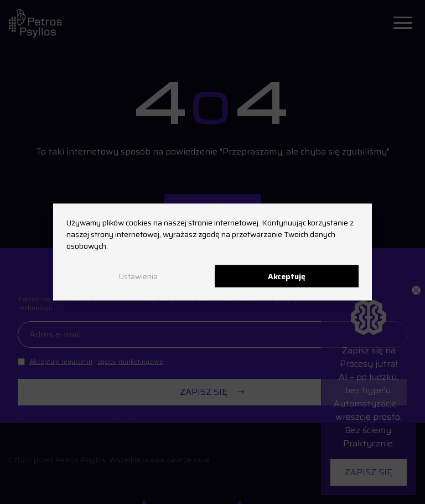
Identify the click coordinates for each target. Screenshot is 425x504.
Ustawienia (138, 276)
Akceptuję (287, 276)
